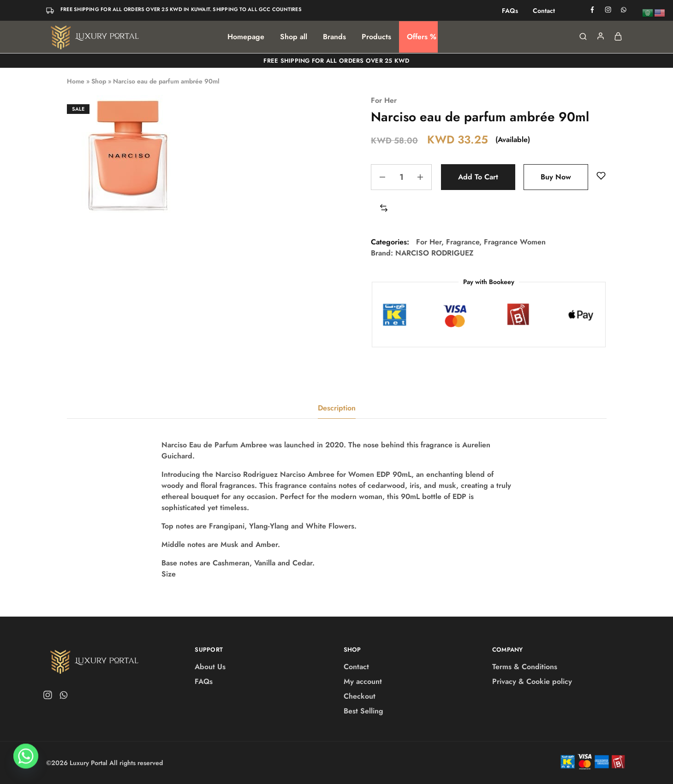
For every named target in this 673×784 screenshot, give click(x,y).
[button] (384, 209)
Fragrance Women (515, 242)
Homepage (246, 37)
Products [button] (376, 37)
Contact (544, 11)
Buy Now (556, 177)
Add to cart (478, 177)
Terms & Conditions (525, 667)
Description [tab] (337, 408)
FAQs (510, 11)
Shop (99, 81)
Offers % (422, 37)
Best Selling (363, 711)
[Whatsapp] (26, 760)
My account (363, 681)
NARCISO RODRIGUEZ (435, 253)
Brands (334, 37)
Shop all (294, 37)
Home (76, 81)
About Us (210, 667)
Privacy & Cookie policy (532, 681)
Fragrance (463, 242)
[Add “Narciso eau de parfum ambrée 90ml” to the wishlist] (601, 176)
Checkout (360, 696)
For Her (384, 100)
